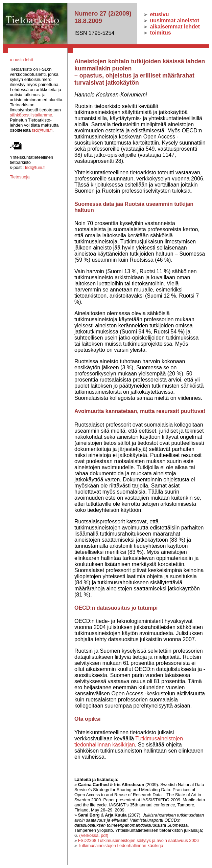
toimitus (158, 33)
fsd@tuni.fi (42, 130)
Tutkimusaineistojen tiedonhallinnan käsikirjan (129, 742)
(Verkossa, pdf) (94, 835)
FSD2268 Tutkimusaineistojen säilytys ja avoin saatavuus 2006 (138, 840)
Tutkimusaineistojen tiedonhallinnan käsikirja (120, 845)
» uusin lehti (21, 60)
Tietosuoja (20, 177)
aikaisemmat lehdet (172, 27)
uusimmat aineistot (172, 20)
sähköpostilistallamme (31, 115)
